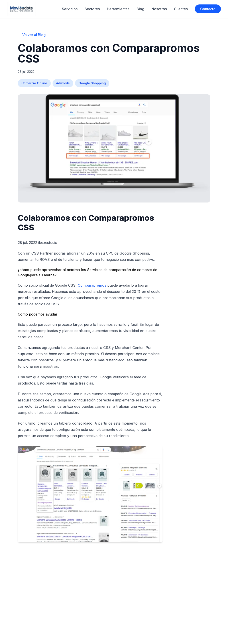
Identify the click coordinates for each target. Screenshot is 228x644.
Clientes (181, 9)
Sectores (92, 9)
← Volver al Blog (32, 35)
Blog (140, 9)
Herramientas (118, 9)
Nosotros (159, 9)
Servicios (70, 9)
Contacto (208, 9)
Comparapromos (92, 285)
